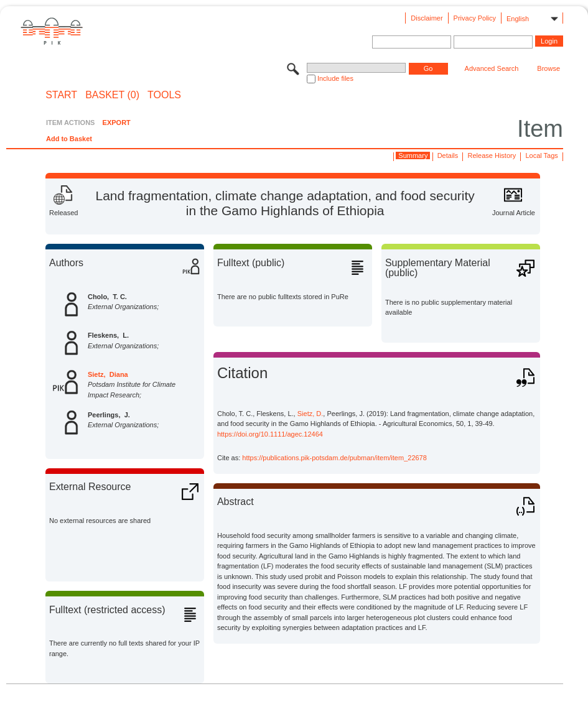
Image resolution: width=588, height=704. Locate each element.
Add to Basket (69, 139)
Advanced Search (492, 68)
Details (448, 155)
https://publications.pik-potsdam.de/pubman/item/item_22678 (334, 458)
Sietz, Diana (108, 374)
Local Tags (541, 155)
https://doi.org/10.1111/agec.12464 (270, 434)
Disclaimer (427, 18)
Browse (548, 68)
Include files (335, 78)
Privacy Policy (475, 18)
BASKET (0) (112, 95)
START (61, 95)
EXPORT (117, 123)
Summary (413, 155)
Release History (492, 155)
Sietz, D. (310, 414)
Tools (164, 95)
